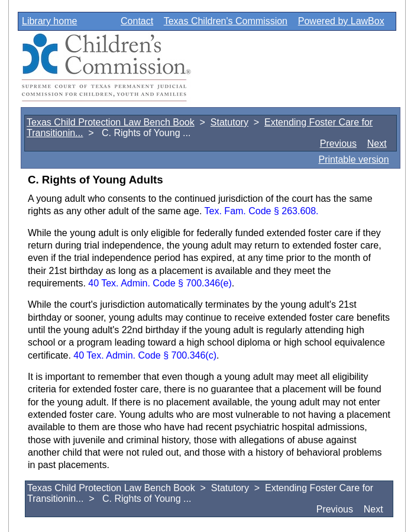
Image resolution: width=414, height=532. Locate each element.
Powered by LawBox (341, 21)
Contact (137, 21)
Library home (49, 21)
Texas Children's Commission (226, 21)
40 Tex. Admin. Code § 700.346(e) (160, 283)
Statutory (229, 122)
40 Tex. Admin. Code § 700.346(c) (145, 355)
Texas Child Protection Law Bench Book (111, 122)
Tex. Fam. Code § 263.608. (262, 211)
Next (377, 144)
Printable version (353, 159)
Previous (338, 144)
